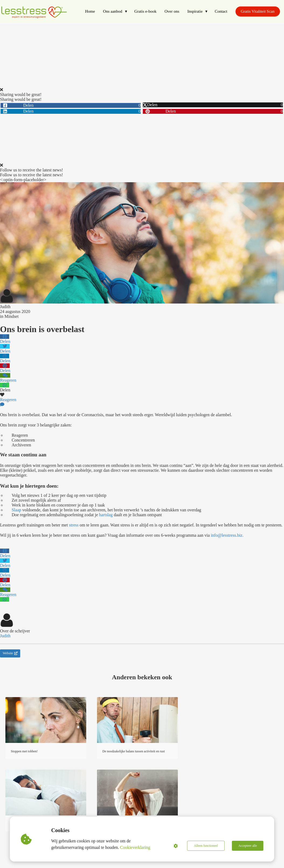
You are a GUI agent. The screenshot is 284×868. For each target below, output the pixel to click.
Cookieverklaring (135, 847)
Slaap (16, 510)
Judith (5, 307)
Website (10, 653)
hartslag (106, 515)
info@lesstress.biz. (227, 535)
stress (74, 525)
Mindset (11, 316)
